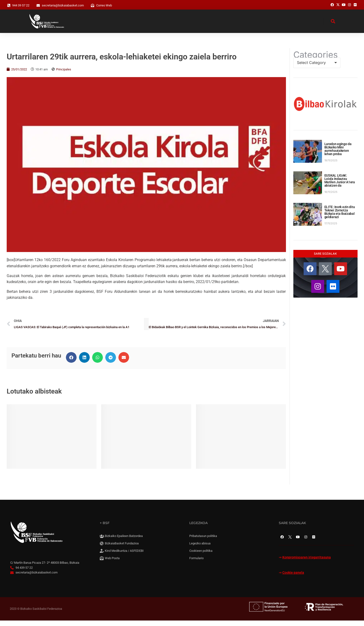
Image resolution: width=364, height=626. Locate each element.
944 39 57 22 (21, 5)
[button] (71, 363)
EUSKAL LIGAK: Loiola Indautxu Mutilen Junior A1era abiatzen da (340, 186)
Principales (64, 75)
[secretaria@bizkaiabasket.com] (38, 5)
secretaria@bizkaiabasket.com (63, 5)
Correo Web (104, 5)
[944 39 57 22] (9, 5)
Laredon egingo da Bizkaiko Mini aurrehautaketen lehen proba (338, 154)
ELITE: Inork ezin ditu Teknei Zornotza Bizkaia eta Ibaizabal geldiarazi (340, 217)
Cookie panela (293, 578)
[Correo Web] (93, 5)
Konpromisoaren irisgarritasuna (307, 563)
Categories (316, 60)
